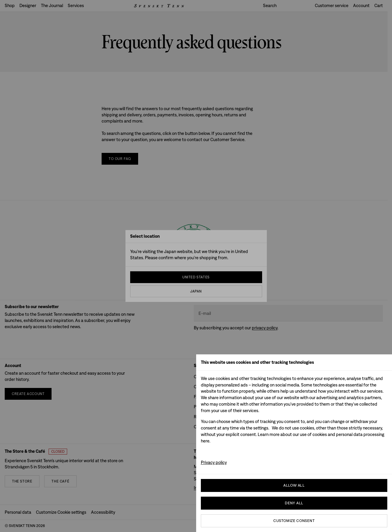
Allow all (294, 485)
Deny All (294, 503)
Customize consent (294, 521)
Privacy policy (214, 462)
